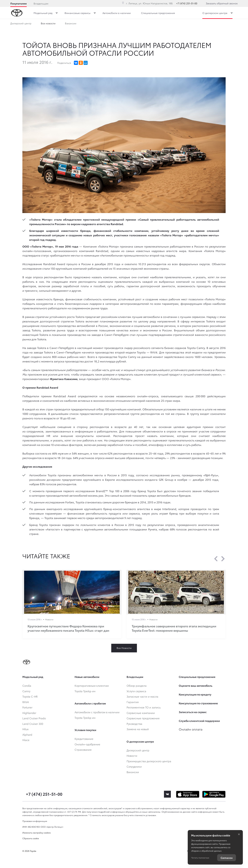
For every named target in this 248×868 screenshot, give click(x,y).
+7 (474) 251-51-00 (187, 3)
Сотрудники (123, 24)
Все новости (99, 24)
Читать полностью (200, 858)
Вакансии (145, 24)
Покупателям (19, 3)
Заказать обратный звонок (222, 3)
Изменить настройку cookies (37, 833)
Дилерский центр (21, 24)
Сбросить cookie (31, 838)
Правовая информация (35, 821)
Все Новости (124, 648)
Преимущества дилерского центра (61, 24)
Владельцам (41, 3)
